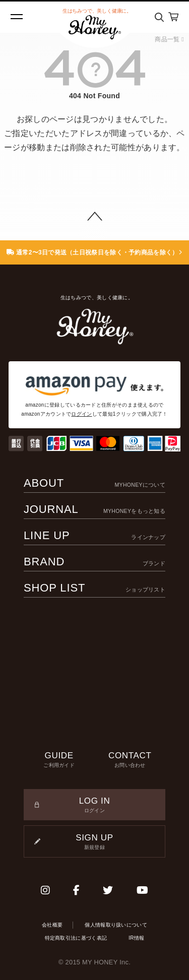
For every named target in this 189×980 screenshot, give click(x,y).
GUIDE (59, 760)
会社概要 (52, 925)
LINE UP (94, 535)
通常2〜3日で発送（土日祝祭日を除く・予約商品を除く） (94, 252)
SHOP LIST (94, 588)
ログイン (81, 414)
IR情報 (136, 938)
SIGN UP (94, 842)
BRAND (94, 562)
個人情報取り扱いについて (116, 925)
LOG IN (94, 805)
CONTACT (130, 760)
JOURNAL (94, 509)
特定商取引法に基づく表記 (76, 938)
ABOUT (94, 483)
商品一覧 (169, 39)
